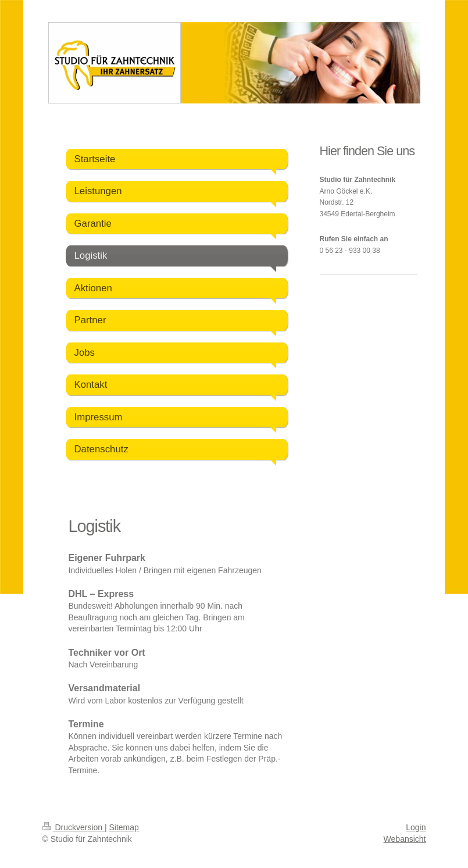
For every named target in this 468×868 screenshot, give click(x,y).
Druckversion (74, 827)
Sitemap (124, 827)
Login (416, 827)
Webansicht (405, 839)
